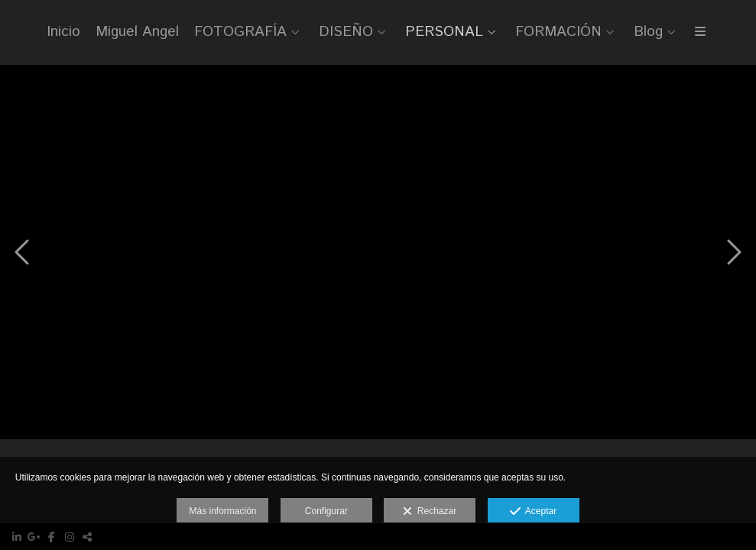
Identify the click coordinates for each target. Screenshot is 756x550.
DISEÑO (346, 32)
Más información (222, 511)
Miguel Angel (137, 32)
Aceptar (533, 512)
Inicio (63, 32)
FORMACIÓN (558, 32)
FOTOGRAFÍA (240, 32)
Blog (648, 32)
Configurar (326, 511)
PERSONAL (444, 32)
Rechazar (430, 512)
